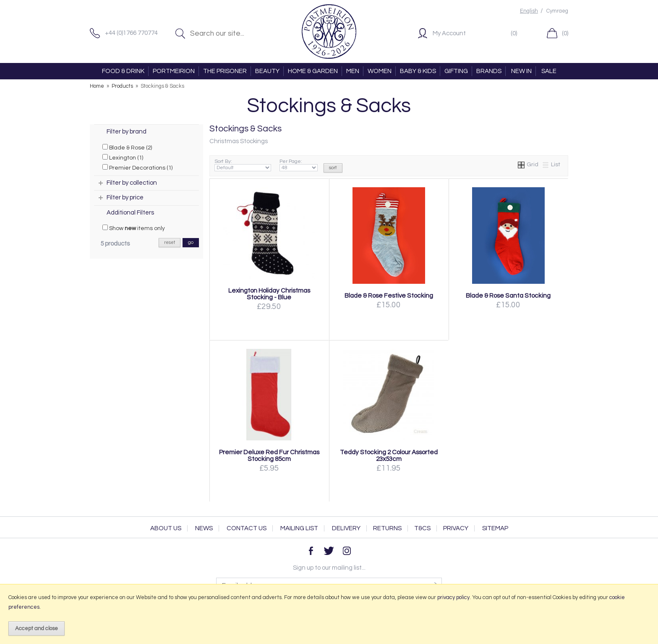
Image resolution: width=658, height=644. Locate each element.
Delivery (346, 528)
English (529, 11)
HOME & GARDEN (313, 71)
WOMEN (380, 71)
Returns (387, 528)
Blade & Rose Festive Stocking (389, 296)
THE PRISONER (225, 71)
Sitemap (495, 528)
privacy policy (453, 597)
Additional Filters (130, 213)
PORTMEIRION (174, 71)
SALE (549, 71)
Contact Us (247, 528)
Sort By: (243, 165)
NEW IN (521, 71)
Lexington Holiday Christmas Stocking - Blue (269, 294)
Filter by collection (132, 183)
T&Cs (422, 528)
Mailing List (299, 528)
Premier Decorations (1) (137, 168)
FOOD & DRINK (123, 71)
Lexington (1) (123, 157)
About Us (166, 528)
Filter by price (125, 198)
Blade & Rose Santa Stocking (508, 296)
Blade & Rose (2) (127, 147)
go (191, 242)
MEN (353, 71)
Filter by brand (127, 132)
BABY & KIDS (418, 71)
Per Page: (299, 165)
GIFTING (456, 71)
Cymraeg (557, 11)
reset (170, 242)
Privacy (456, 528)
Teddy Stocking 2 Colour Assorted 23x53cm (389, 456)
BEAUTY (267, 71)
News (204, 528)
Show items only (134, 228)
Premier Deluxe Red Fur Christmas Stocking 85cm (269, 456)
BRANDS (489, 71)
